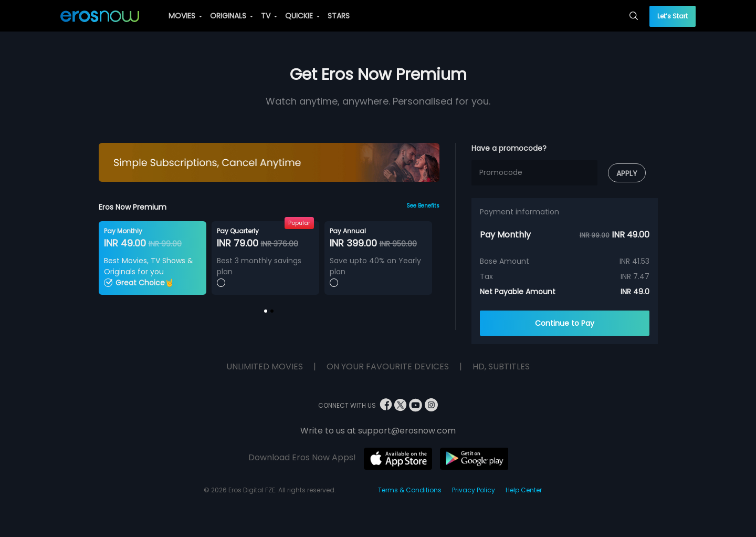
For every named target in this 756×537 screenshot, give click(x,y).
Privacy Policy (474, 490)
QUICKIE (302, 16)
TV (269, 16)
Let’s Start (673, 16)
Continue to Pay (565, 323)
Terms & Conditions (410, 490)
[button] (266, 311)
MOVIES (185, 16)
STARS (339, 16)
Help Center (524, 490)
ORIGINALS (232, 16)
